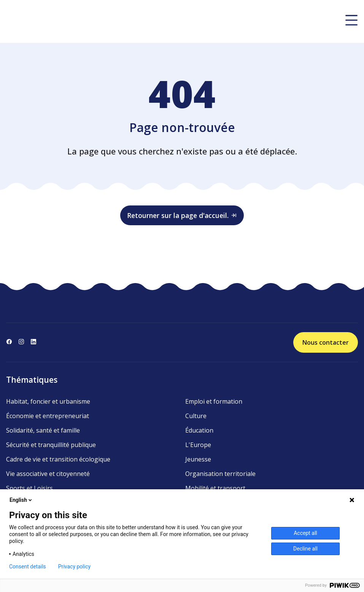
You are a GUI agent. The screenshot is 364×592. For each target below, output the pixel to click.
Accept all (305, 533)
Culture (196, 416)
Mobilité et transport (215, 488)
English (21, 500)
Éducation (199, 430)
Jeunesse (198, 459)
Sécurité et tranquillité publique (51, 445)
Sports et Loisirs (29, 488)
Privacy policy (74, 567)
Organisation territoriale (220, 474)
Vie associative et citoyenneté (48, 474)
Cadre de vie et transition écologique (58, 459)
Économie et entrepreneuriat (48, 416)
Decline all (305, 549)
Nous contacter (326, 342)
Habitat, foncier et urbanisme (48, 401)
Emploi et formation (214, 401)
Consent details (28, 567)
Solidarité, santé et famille (43, 430)
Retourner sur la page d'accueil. (182, 215)
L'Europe (198, 445)
